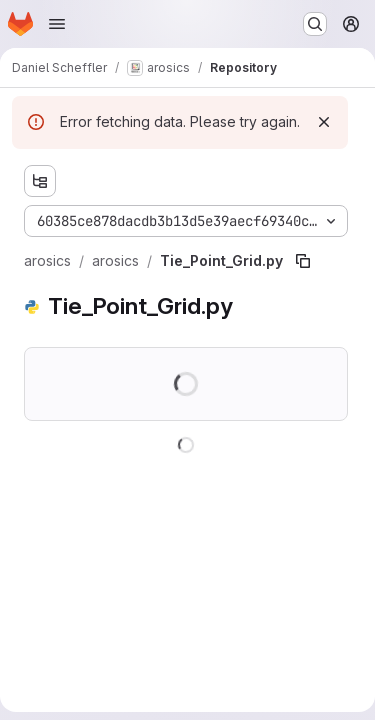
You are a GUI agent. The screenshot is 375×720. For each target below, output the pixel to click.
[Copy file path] (303, 261)
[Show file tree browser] (40, 181)
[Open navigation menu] (57, 24)
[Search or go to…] (315, 24)
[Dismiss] (324, 122)
